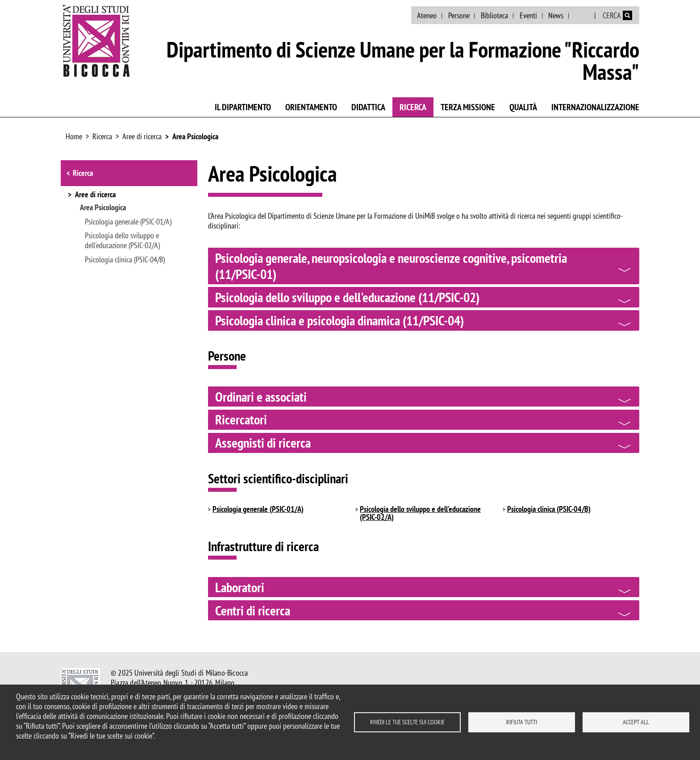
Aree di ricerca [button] (95, 195)
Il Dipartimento (243, 107)
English (582, 16)
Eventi (528, 15)
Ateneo (427, 15)
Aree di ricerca (142, 136)
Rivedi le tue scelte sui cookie (407, 722)
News (556, 15)
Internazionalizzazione (595, 107)
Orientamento (311, 107)
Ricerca (413, 107)
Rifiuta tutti (522, 722)
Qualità (523, 107)
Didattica (368, 107)
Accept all (636, 722)
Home (74, 136)
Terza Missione (468, 107)
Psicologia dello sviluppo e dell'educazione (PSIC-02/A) (122, 241)
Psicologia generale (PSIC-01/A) (128, 222)
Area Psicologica (195, 136)
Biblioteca (494, 15)
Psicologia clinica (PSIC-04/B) (125, 260)
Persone (459, 15)
